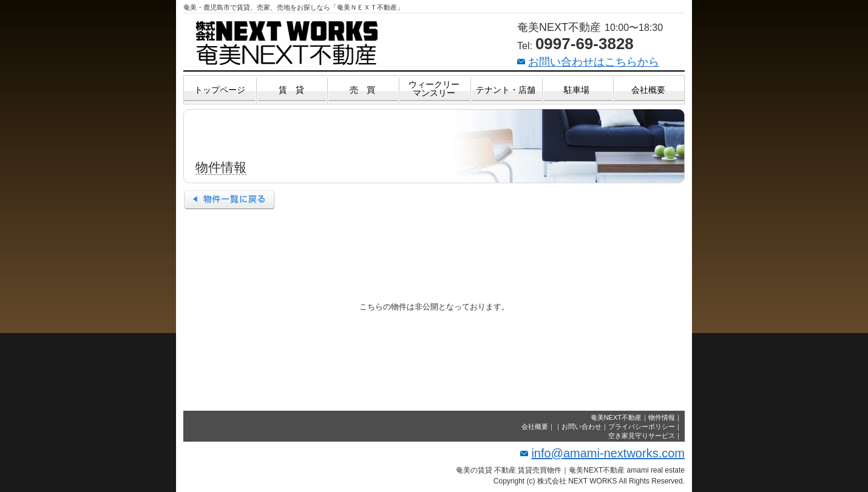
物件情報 (662, 417)
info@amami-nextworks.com (608, 453)
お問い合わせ (581, 426)
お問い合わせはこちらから (594, 62)
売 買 (362, 90)
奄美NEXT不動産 (616, 417)
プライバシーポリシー (642, 426)
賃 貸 (291, 90)
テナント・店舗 (506, 90)
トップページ (220, 90)
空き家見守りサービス (642, 436)
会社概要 (648, 90)
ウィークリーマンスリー (434, 89)
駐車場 (577, 90)
